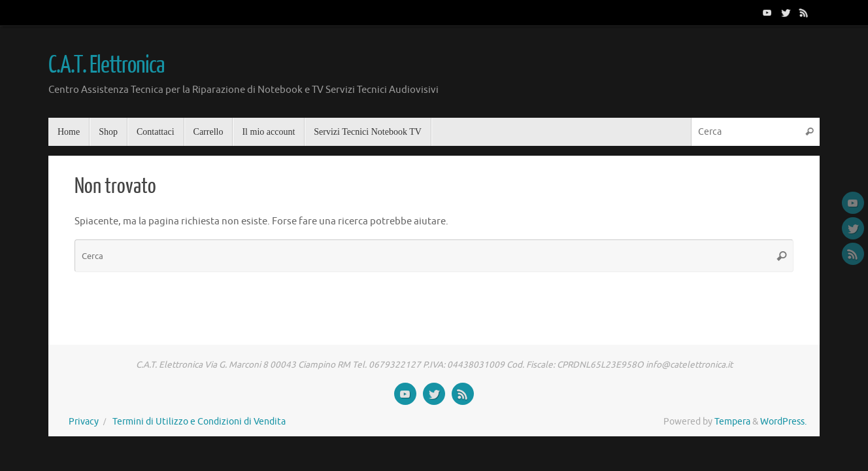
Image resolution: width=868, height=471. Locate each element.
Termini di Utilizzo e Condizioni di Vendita (199, 422)
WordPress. (783, 422)
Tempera (732, 422)
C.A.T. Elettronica (106, 65)
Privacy (84, 422)
